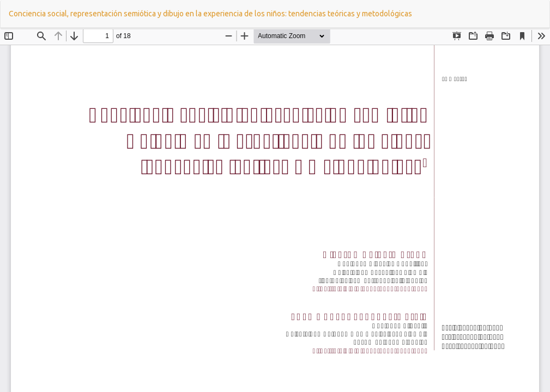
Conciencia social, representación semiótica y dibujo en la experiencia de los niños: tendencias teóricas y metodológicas (210, 14)
